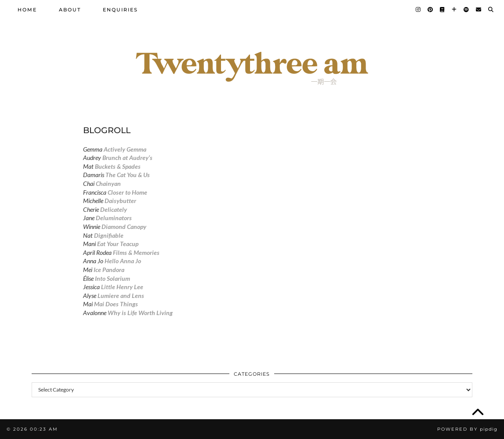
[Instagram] (419, 10)
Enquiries (120, 10)
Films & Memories (136, 252)
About (70, 10)
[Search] (491, 10)
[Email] (479, 10)
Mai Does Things (116, 304)
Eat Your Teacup (118, 244)
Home (27, 10)
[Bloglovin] (455, 10)
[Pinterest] (431, 10)
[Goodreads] (443, 10)
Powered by (467, 429)
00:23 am (44, 429)
